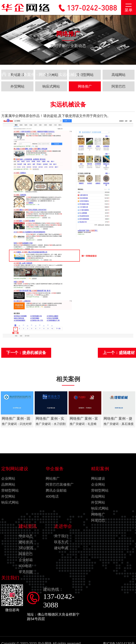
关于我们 (61, 536)
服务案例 (27, 75)
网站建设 (98, 478)
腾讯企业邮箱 (56, 490)
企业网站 (8, 478)
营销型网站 (10, 490)
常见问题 (26, 572)
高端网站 (98, 496)
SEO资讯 (26, 548)
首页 (8, 75)
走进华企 (63, 526)
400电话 (52, 496)
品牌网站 (8, 484)
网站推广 (53, 478)
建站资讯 (28, 526)
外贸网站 (8, 496)
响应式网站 (10, 502)
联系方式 (61, 542)
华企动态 (26, 536)
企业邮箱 (26, 560)
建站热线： (62, 598)
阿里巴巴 (98, 520)
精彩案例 (100, 469)
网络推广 (47, 75)
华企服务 (55, 469)
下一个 (26, 353)
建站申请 (61, 548)
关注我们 (10, 578)
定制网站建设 (15, 469)
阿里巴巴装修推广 (60, 484)
